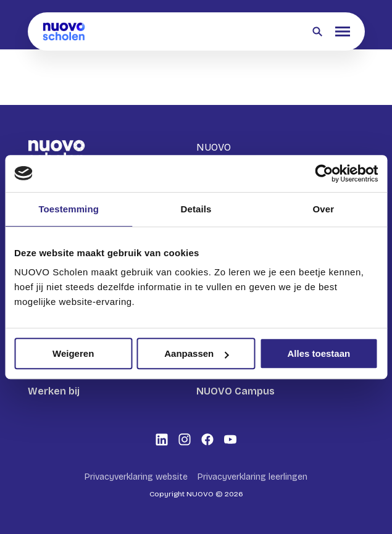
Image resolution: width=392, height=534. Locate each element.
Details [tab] (196, 209)
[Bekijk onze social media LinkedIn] (162, 440)
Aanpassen (196, 353)
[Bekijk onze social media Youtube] (230, 440)
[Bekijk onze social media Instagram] (185, 440)
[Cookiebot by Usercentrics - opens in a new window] (324, 173)
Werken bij (54, 391)
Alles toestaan (319, 353)
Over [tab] (324, 209)
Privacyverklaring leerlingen (252, 477)
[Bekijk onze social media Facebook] (207, 440)
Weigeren (73, 353)
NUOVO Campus (236, 391)
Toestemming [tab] (69, 209)
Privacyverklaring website (136, 477)
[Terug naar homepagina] (64, 31)
